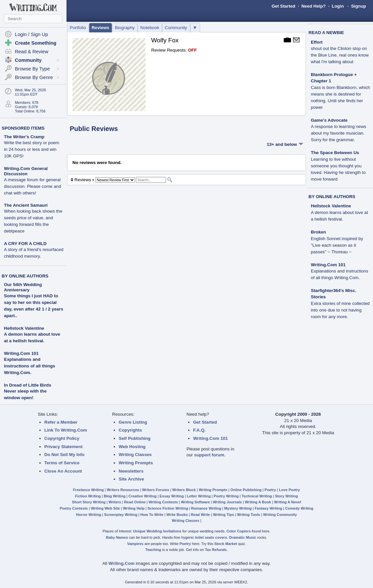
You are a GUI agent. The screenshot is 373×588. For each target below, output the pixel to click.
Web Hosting (132, 447)
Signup (359, 6)
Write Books (177, 515)
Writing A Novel (288, 502)
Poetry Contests (74, 508)
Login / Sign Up (31, 34)
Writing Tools (249, 515)
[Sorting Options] (115, 180)
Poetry (270, 490)
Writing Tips (224, 515)
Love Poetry (290, 490)
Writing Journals (227, 502)
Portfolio (78, 28)
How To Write (152, 515)
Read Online (135, 502)
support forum (209, 455)
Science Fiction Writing (168, 508)
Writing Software (195, 502)
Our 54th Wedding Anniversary (23, 287)
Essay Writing (172, 496)
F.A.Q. (199, 430)
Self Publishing (135, 438)
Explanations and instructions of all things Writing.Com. (30, 366)
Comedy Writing (299, 508)
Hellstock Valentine (24, 328)
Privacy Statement (63, 447)
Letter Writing (199, 496)
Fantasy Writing (268, 508)
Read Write (200, 515)
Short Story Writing (89, 502)
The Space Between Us (338, 166)
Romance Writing (206, 508)
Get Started (283, 6)
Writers (115, 502)
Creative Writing (143, 496)
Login (338, 6)
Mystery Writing (238, 508)
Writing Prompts (136, 463)
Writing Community (280, 515)
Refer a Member (61, 422)
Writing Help (134, 508)
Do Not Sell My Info (64, 455)
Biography (125, 28)
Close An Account (63, 471)
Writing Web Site (105, 508)
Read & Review (32, 52)
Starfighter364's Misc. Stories (340, 303)
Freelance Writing (88, 490)
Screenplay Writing (121, 515)
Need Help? (313, 6)
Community (176, 28)
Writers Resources (123, 490)
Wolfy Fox (165, 40)
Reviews (100, 28)
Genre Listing (133, 422)
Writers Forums (156, 490)
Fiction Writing (88, 496)
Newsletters (131, 471)
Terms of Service (62, 463)
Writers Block (184, 490)
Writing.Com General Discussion (33, 181)
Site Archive (131, 479)
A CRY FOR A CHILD (34, 250)
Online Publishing (246, 490)
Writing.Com (122, 563)
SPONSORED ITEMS (23, 128)
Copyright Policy (62, 438)
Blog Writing (115, 496)
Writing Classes (135, 455)
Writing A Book (258, 502)
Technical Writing (257, 496)
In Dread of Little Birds (28, 385)
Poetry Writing (226, 496)
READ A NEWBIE (326, 33)
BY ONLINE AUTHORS (25, 276)
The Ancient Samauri (33, 218)
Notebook (150, 28)
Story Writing (286, 496)
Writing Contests (163, 502)
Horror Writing (89, 515)
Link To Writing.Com (66, 430)
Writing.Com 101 (21, 353)
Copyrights (130, 430)
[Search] (151, 180)
